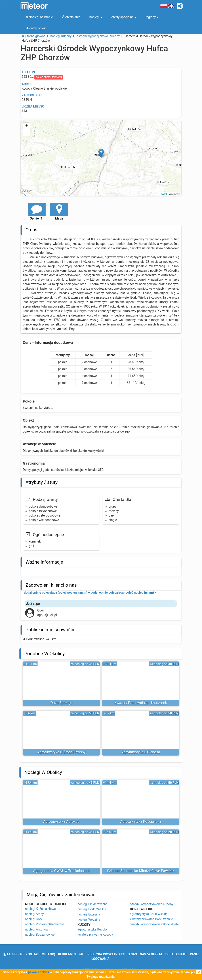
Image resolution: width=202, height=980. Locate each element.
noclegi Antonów (37, 929)
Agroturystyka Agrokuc (61, 822)
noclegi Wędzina (89, 920)
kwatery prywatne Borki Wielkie (151, 919)
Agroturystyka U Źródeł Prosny (61, 752)
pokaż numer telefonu (49, 77)
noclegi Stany (34, 914)
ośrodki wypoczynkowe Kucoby (151, 904)
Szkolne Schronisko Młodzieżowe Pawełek (141, 871)
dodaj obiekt (176, 954)
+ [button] (27, 126)
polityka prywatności (106, 954)
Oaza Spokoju (61, 703)
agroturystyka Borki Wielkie (149, 914)
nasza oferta (151, 954)
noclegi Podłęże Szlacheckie (45, 924)
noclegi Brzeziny (89, 914)
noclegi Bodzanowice (40, 935)
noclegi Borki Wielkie (92, 909)
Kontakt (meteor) (40, 954)
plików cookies (39, 972)
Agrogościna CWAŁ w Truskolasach (61, 871)
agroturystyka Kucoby (93, 929)
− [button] (27, 133)
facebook (13, 954)
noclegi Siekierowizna (93, 904)
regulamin (67, 954)
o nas (132, 954)
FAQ (81, 954)
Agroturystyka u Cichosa (141, 752)
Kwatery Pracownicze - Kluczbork (141, 703)
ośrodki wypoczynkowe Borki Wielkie (155, 924)
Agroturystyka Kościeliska (141, 822)
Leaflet (163, 194)
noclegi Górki (34, 919)
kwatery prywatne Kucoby (95, 935)
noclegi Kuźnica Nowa (40, 909)
